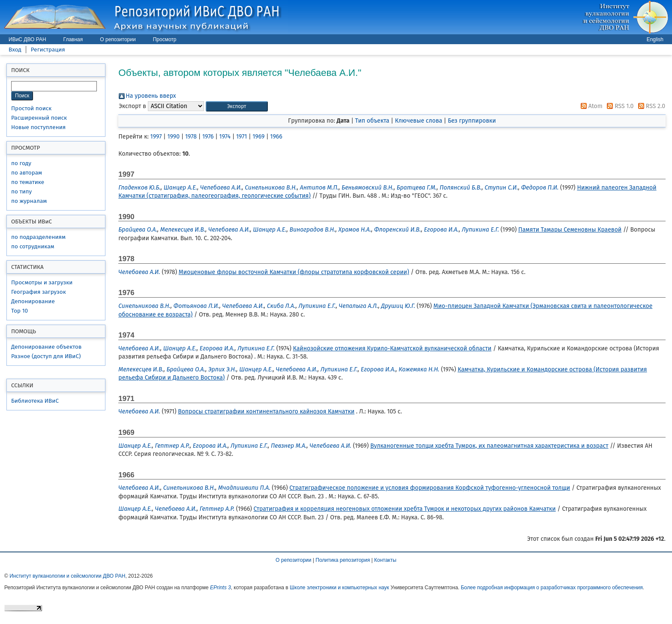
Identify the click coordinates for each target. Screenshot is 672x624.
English (655, 39)
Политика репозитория (343, 560)
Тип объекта (372, 121)
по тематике (28, 182)
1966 (276, 137)
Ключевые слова (418, 121)
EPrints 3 (220, 588)
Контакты (385, 560)
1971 (241, 137)
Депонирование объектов (46, 347)
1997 (156, 137)
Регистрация (48, 50)
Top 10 (19, 311)
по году (21, 163)
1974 (225, 137)
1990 (173, 137)
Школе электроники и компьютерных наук (339, 588)
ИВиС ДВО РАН (27, 39)
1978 (191, 137)
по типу (21, 191)
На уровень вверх (151, 96)
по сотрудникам (33, 246)
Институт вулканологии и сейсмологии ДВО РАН (67, 576)
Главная (73, 39)
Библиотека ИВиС (35, 401)
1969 (258, 137)
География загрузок (39, 292)
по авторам (27, 173)
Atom (590, 106)
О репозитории (118, 39)
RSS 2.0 (650, 106)
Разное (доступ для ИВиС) (46, 356)
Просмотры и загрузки (42, 282)
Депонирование (33, 301)
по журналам (29, 201)
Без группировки (472, 121)
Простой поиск (31, 108)
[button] (237, 107)
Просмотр (165, 39)
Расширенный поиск (39, 118)
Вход (15, 50)
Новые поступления (38, 127)
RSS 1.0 (619, 106)
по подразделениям (38, 237)
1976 (208, 137)
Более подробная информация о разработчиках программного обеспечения (552, 588)
